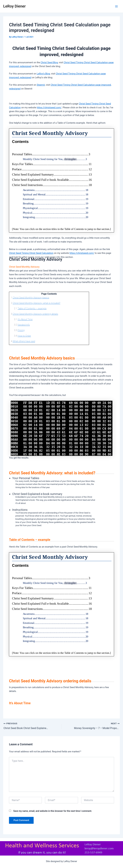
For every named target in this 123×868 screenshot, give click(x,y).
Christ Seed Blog (49, 62)
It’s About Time (25, 319)
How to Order (24, 336)
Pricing (21, 330)
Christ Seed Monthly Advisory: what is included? (37, 303)
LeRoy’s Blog (43, 74)
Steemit (41, 85)
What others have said (24, 341)
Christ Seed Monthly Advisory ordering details (35, 314)
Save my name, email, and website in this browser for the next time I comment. (53, 811)
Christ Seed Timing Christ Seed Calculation (31, 253)
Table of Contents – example (32, 309)
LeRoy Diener (14, 6)
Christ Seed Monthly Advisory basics (31, 298)
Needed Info (24, 325)
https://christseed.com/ (49, 108)
